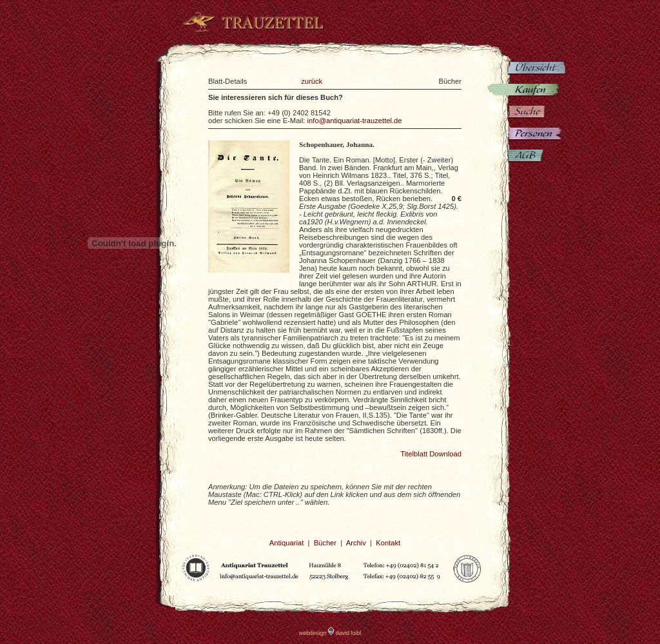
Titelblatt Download (431, 454)
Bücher (325, 543)
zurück (312, 81)
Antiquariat (287, 543)
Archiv (356, 543)
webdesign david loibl (330, 633)
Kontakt (388, 543)
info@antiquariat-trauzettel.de (355, 121)
